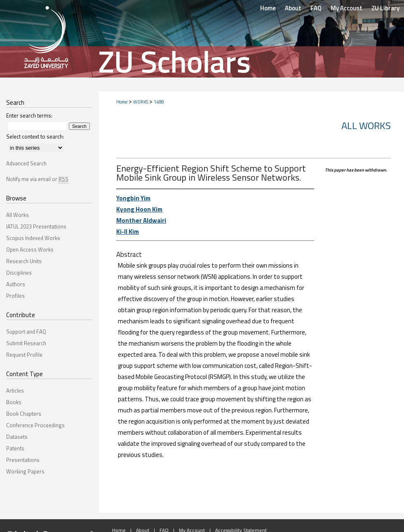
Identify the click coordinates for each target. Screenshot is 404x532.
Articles (15, 391)
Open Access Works (30, 250)
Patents (15, 448)
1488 (159, 102)
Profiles (15, 296)
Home (122, 102)
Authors (16, 284)
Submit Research (26, 343)
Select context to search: (35, 137)
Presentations (23, 460)
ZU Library (385, 8)
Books (14, 402)
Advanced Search (26, 163)
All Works (366, 125)
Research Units (24, 261)
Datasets (17, 437)
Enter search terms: (29, 115)
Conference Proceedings (35, 425)
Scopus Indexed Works (33, 238)
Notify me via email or (37, 179)
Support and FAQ (26, 332)
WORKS (141, 102)
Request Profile (24, 355)
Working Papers (25, 471)
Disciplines (19, 273)
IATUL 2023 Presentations (36, 226)
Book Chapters (24, 414)
